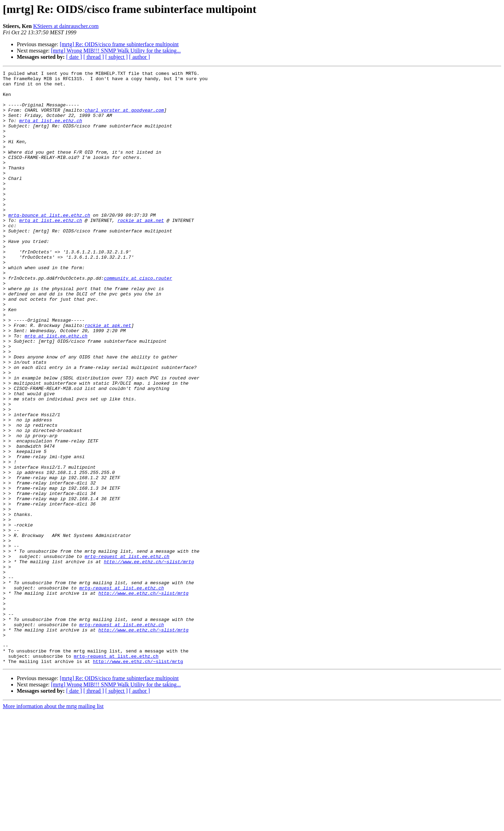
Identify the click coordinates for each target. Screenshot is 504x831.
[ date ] (74, 57)
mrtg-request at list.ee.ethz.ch (127, 654)
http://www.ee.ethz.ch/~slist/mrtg (149, 660)
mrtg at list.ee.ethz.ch (51, 131)
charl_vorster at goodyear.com (124, 118)
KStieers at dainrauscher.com (66, 26)
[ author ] (140, 57)
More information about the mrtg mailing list (53, 825)
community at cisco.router (138, 320)
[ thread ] (94, 57)
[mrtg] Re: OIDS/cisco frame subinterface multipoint (119, 44)
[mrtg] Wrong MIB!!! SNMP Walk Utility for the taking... (116, 51)
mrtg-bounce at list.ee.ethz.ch (49, 244)
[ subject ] (117, 57)
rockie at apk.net (141, 251)
